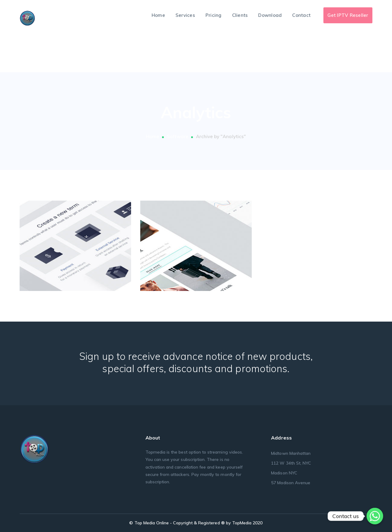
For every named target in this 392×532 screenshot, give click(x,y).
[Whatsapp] (375, 516)
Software (177, 136)
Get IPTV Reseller (348, 15)
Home (153, 136)
